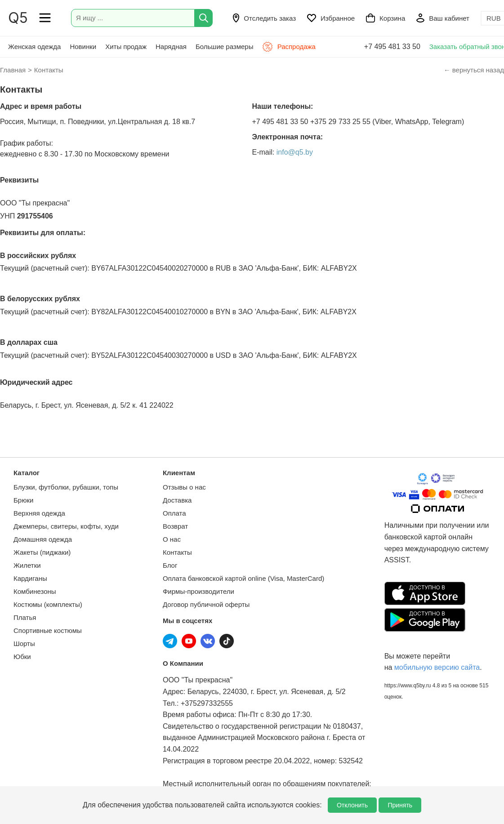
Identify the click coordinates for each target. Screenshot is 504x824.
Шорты (24, 644)
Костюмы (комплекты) (48, 604)
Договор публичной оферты (206, 604)
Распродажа (289, 47)
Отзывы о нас (184, 487)
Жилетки (27, 565)
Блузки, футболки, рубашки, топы (66, 487)
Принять (400, 805)
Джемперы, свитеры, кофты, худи (66, 526)
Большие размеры (225, 47)
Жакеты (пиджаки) (42, 552)
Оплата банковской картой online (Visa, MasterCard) (243, 578)
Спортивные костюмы (48, 630)
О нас (172, 539)
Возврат (175, 526)
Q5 (18, 18)
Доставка (177, 500)
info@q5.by (295, 152)
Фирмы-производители (198, 591)
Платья (25, 617)
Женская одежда (34, 47)
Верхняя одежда (39, 513)
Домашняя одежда (43, 539)
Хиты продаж (126, 47)
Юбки (22, 657)
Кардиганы (30, 578)
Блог (170, 565)
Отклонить (352, 805)
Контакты (177, 552)
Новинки (83, 47)
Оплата (174, 513)
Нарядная (171, 47)
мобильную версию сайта (437, 667)
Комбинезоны (35, 591)
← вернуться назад (474, 70)
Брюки (23, 500)
